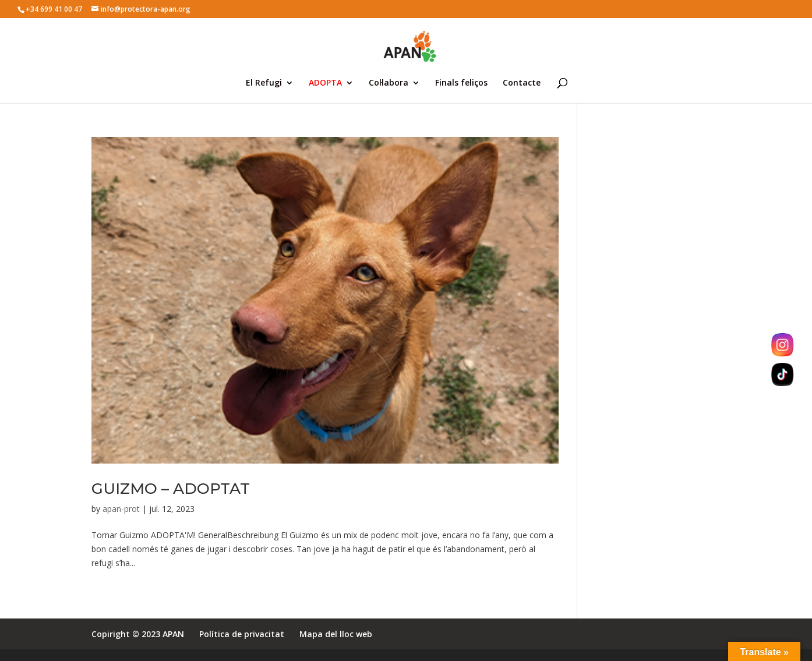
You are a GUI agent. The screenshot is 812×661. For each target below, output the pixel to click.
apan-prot (121, 509)
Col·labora (389, 83)
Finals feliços (461, 83)
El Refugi (264, 83)
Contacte (522, 83)
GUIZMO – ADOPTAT (171, 489)
